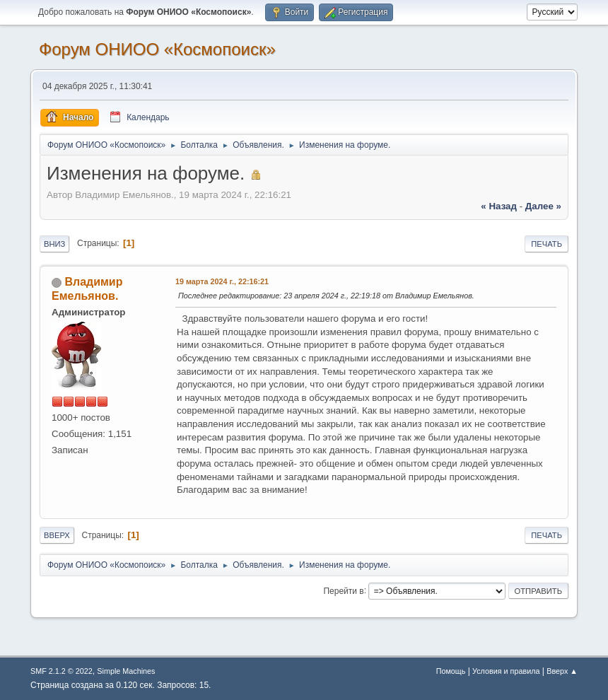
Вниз (54, 244)
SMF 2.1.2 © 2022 (62, 671)
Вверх (57, 535)
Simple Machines (126, 671)
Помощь (451, 671)
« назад (499, 206)
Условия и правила (506, 671)
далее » (543, 206)
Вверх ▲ (562, 671)
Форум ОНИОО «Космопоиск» (157, 49)
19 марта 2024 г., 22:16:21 (222, 281)
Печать (546, 244)
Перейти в (343, 590)
